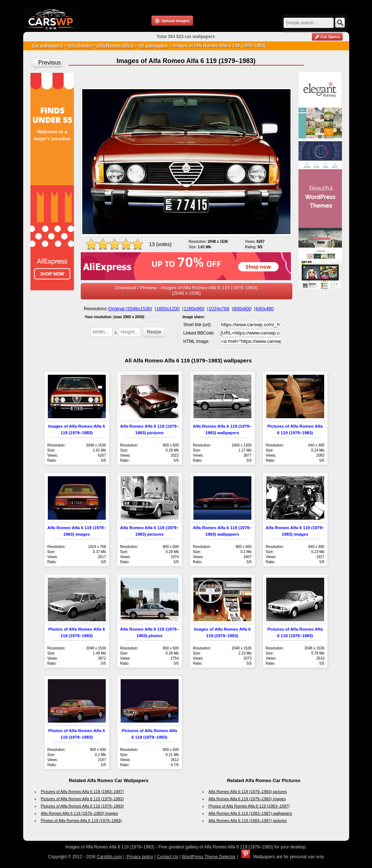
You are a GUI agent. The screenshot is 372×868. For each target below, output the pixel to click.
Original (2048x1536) (130, 309)
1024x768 (219, 309)
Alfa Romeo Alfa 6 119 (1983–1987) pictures (248, 821)
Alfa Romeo (80, 46)
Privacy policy (139, 857)
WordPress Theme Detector (209, 857)
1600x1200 (168, 309)
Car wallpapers (48, 46)
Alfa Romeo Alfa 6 (115, 46)
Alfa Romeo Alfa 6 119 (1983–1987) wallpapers (250, 813)
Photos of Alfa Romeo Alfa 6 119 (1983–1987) (249, 806)
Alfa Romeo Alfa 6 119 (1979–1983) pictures (248, 792)
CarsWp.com (109, 857)
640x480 (265, 309)
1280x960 (194, 309)
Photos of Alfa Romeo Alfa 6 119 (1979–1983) (81, 821)
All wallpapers (153, 46)
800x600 (242, 309)
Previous (50, 63)
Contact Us (168, 857)
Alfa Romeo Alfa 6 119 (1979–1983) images (80, 813)
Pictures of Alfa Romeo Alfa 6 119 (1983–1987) (82, 792)
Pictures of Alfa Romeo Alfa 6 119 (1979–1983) (82, 799)
